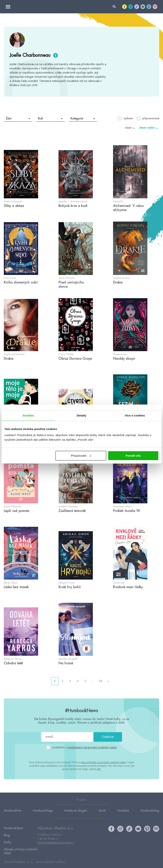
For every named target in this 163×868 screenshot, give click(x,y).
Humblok (123, 810)
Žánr (18, 119)
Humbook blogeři (76, 810)
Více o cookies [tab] (135, 415)
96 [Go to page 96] (101, 681)
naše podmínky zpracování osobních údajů (103, 762)
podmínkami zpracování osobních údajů (92, 747)
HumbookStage (43, 810)
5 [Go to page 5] (85, 681)
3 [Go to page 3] (70, 681)
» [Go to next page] (108, 681)
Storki (102, 810)
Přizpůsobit (81, 456)
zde (99, 768)
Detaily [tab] (82, 415)
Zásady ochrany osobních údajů (21, 846)
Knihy (7, 838)
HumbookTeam (13, 827)
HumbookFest (13, 810)
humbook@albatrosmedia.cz (56, 842)
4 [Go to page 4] (78, 681)
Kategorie (83, 119)
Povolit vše (133, 456)
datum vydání (149, 128)
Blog (7, 833)
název (130, 128)
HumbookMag (150, 810)
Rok (50, 119)
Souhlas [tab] (28, 415)
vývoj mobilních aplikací (51, 856)
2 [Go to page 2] (62, 681)
